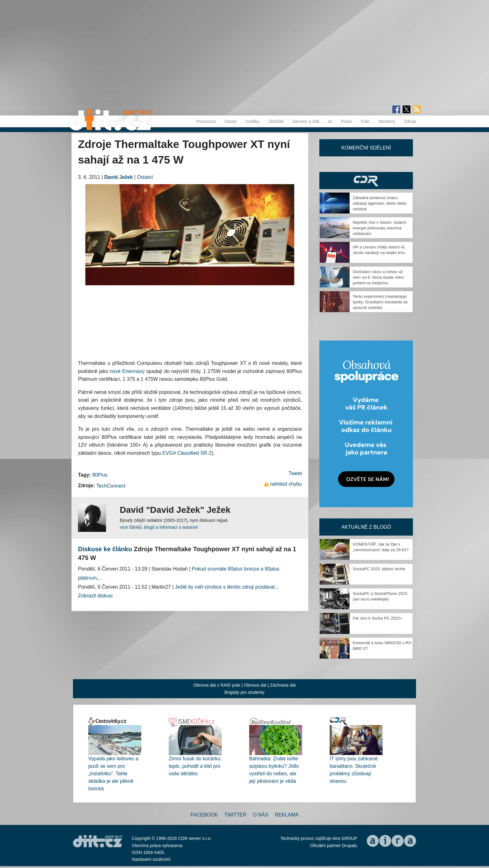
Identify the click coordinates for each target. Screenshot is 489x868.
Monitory (387, 121)
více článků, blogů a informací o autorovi (159, 527)
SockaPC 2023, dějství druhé (379, 569)
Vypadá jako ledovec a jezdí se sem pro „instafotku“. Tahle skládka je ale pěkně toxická (113, 774)
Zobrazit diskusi (95, 596)
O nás (261, 815)
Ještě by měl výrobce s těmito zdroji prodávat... (227, 587)
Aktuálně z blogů (366, 527)
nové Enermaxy (127, 371)
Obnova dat (255, 685)
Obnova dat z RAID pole (217, 685)
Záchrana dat (283, 685)
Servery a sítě (306, 121)
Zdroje (410, 121)
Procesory (206, 121)
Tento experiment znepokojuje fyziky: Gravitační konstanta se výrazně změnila (380, 302)
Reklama (287, 815)
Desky (231, 121)
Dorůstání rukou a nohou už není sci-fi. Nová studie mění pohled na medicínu (378, 277)
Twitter (235, 815)
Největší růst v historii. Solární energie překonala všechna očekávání (380, 228)
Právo (347, 121)
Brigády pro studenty (244, 692)
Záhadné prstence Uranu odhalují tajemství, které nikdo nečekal (380, 203)
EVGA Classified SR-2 (187, 453)
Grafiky (252, 121)
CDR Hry (366, 181)
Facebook (204, 815)
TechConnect (111, 486)
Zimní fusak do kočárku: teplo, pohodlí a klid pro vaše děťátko (195, 766)
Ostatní (145, 177)
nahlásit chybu (286, 484)
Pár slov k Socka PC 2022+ (378, 618)
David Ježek (119, 177)
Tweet (295, 473)
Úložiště (276, 121)
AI (330, 121)
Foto (366, 121)
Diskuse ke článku (105, 549)
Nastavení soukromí (151, 859)
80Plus (100, 475)
